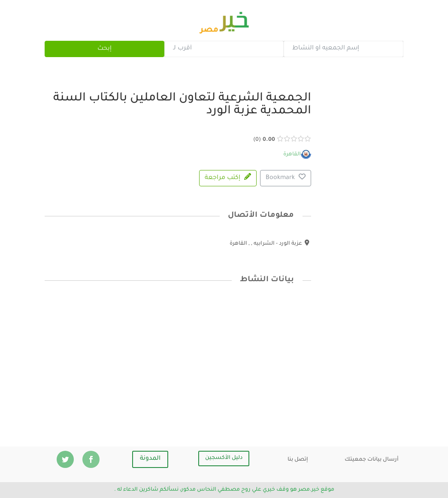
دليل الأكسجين (224, 458)
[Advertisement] (178, 358)
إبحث (104, 49)
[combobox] (343, 49)
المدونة (150, 459)
